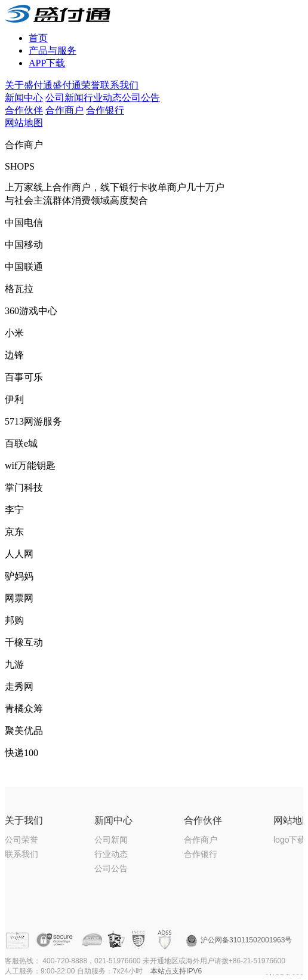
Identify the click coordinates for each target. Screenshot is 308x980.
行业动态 (103, 98)
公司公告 (141, 98)
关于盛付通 (29, 85)
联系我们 (119, 85)
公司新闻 (64, 98)
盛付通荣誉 (76, 85)
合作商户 (64, 110)
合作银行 (105, 110)
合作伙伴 (24, 110)
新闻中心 (24, 98)
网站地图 (24, 123)
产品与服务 (53, 50)
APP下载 (47, 63)
